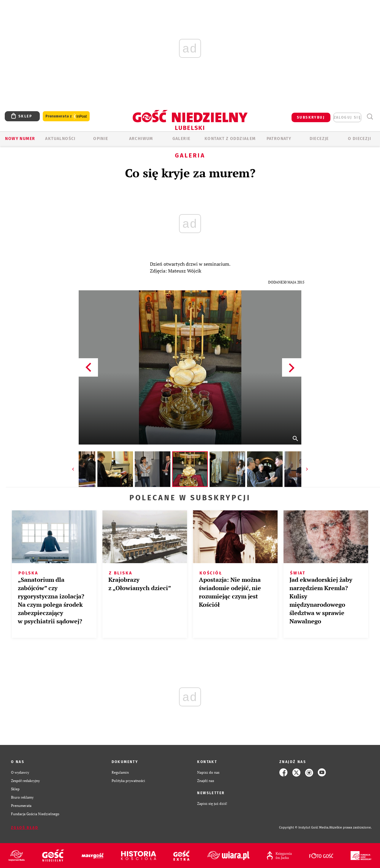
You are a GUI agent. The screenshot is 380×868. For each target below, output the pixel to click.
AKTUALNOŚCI (60, 139)
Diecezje (319, 139)
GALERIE (182, 139)
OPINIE (101, 139)
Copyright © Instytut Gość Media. (304, 828)
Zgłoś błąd (25, 828)
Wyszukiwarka (370, 117)
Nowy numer (20, 139)
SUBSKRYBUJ (311, 117)
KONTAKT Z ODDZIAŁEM (230, 139)
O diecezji (360, 139)
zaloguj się (347, 117)
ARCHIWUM (141, 139)
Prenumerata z (66, 116)
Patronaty (279, 139)
